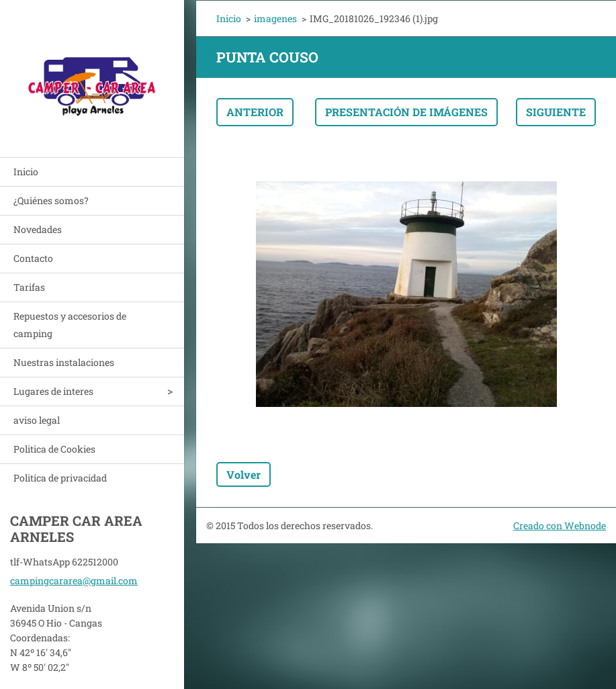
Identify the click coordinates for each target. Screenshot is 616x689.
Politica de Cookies (54, 449)
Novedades (38, 229)
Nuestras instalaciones (64, 362)
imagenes (275, 18)
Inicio (26, 172)
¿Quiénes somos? (51, 200)
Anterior (255, 112)
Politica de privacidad (60, 478)
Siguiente (556, 112)
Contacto (33, 258)
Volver (244, 474)
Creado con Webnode (560, 525)
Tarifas (29, 287)
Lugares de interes (53, 391)
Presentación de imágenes (406, 112)
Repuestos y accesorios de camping (70, 325)
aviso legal (37, 420)
